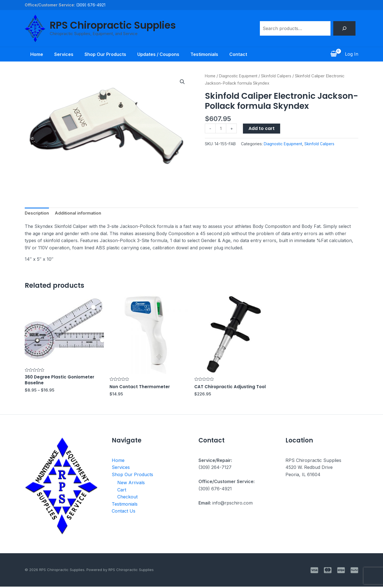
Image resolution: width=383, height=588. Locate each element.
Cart (122, 491)
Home (31, 54)
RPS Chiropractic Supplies (113, 25)
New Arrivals (131, 484)
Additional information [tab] (81, 213)
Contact (244, 54)
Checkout (127, 498)
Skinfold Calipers (281, 76)
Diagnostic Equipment (241, 76)
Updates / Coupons (159, 54)
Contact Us (124, 513)
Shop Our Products (104, 54)
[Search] (344, 28)
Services (60, 54)
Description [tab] (38, 213)
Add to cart (262, 128)
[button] (182, 82)
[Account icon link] (352, 54)
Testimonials (208, 54)
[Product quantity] (221, 129)
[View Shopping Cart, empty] (334, 54)
